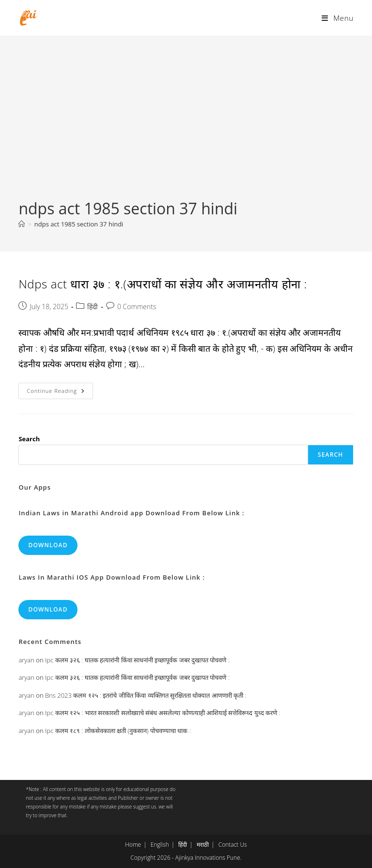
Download (48, 545)
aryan (26, 660)
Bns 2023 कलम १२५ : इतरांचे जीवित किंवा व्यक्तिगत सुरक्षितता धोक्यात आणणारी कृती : (146, 695)
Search (29, 439)
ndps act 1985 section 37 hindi (79, 224)
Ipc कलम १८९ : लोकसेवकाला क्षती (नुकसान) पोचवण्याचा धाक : (118, 731)
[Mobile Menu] (337, 18)
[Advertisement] (186, 125)
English (160, 845)
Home (133, 845)
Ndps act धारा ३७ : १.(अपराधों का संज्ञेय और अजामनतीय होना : (163, 284)
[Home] (22, 224)
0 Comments (137, 307)
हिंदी (93, 307)
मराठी (203, 845)
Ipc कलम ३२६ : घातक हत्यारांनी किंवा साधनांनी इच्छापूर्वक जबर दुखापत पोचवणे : (137, 660)
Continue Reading (60, 393)
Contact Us (233, 845)
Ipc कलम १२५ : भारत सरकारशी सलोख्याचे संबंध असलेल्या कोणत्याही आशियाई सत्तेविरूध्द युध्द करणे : (163, 713)
